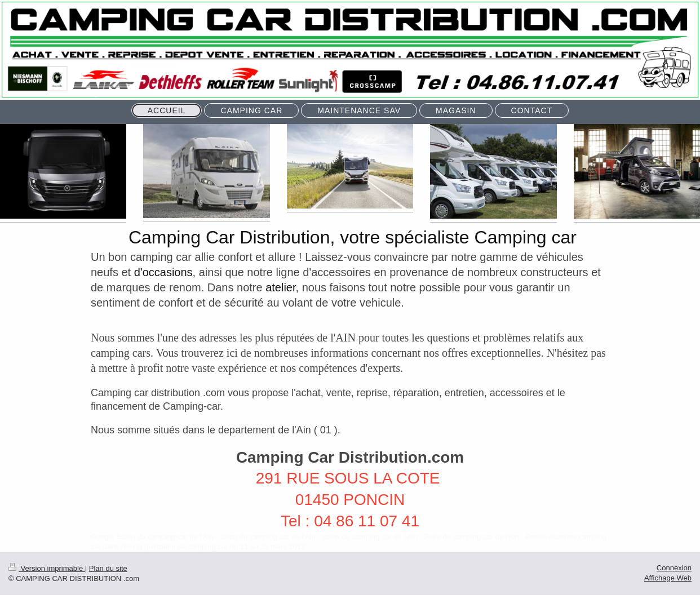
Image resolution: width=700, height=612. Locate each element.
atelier (280, 287)
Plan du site (108, 568)
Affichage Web (668, 578)
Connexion (674, 568)
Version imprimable (47, 568)
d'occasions (163, 272)
